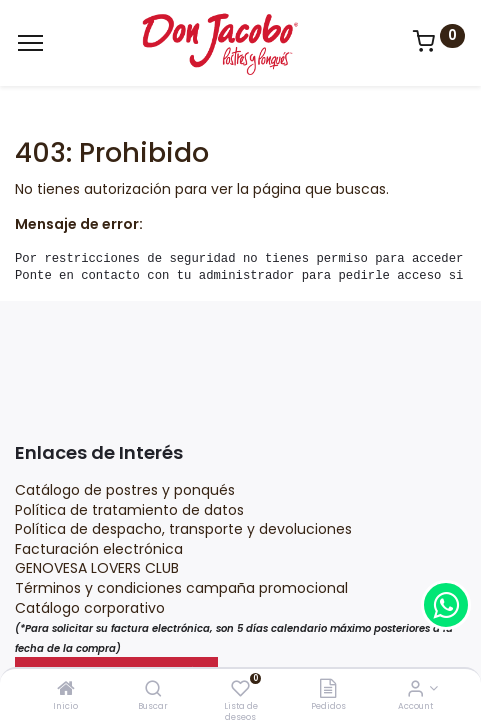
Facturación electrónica (101, 549)
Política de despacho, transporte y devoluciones (183, 529)
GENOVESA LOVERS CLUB (97, 568)
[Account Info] (415, 690)
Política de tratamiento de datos (129, 510)
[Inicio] (66, 690)
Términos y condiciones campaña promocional (183, 588)
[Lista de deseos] (240, 690)
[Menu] (30, 43)
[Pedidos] (328, 690)
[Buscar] (153, 690)
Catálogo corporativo (92, 608)
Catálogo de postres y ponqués (125, 490)
